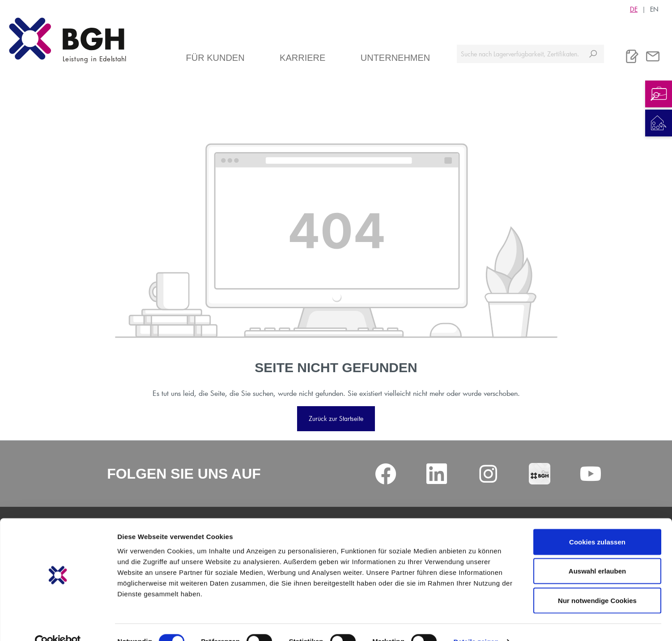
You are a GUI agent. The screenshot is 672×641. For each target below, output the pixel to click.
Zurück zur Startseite (336, 418)
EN (654, 9)
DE (634, 9)
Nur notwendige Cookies (597, 582)
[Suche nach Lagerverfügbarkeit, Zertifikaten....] (520, 54)
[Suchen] (593, 54)
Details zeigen (476, 623)
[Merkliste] (632, 56)
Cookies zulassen (597, 524)
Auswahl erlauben (597, 553)
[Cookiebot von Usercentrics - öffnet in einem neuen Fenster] (58, 624)
